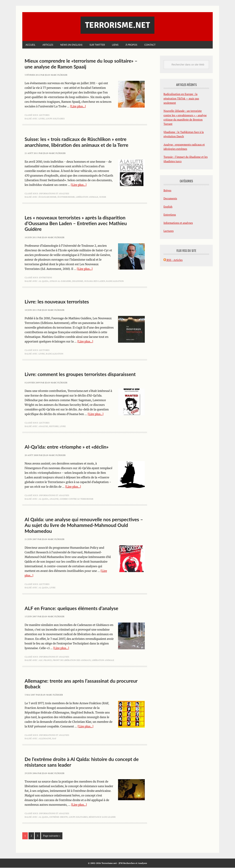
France (48, 660)
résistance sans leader (102, 817)
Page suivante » (52, 836)
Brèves (167, 191)
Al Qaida (44, 281)
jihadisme (78, 281)
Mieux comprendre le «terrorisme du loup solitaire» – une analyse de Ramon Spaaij (81, 64)
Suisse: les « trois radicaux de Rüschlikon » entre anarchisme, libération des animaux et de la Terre (76, 142)
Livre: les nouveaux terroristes (57, 302)
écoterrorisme (66, 197)
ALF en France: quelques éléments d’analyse (71, 609)
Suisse (103, 197)
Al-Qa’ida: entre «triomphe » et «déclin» (67, 447)
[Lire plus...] (78, 107)
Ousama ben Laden (95, 281)
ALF (41, 660)
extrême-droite (59, 817)
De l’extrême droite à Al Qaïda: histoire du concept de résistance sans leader (82, 762)
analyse (43, 427)
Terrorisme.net (117, 25)
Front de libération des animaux (72, 660)
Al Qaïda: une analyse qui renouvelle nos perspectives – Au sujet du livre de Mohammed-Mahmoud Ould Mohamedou (84, 526)
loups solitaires (55, 119)
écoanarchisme (48, 197)
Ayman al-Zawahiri (60, 281)
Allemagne (45, 739)
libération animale (87, 197)
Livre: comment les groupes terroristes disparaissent (80, 375)
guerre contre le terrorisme (77, 499)
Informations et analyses (54, 194)
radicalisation (115, 281)
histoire (54, 427)
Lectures (44, 115)
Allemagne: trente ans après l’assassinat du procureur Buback (81, 684)
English (168, 207)
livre (42, 119)
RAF (54, 739)
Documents (170, 199)
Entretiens (46, 278)
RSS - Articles (173, 260)
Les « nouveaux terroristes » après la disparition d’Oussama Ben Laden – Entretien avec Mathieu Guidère (76, 224)
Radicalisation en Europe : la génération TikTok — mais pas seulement (181, 99)
